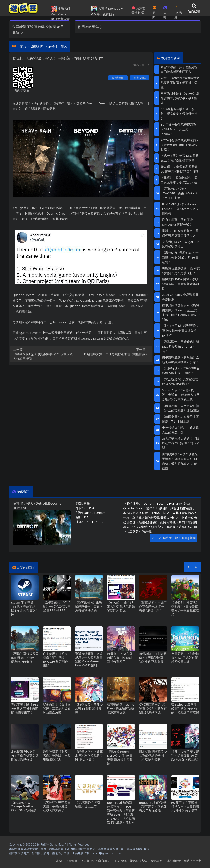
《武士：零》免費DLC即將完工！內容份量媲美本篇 (180, 158)
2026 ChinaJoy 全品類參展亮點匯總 (180, 297)
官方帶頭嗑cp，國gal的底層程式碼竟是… (181, 244)
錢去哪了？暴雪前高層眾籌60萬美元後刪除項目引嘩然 (180, 169)
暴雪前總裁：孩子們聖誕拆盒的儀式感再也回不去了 (179, 69)
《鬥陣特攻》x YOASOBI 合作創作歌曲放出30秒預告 (181, 370)
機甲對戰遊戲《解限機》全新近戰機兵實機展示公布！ (180, 360)
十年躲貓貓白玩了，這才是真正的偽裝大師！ (180, 430)
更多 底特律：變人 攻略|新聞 (174, 538)
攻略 (165, 11)
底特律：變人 (58, 46)
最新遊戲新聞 (26, 567)
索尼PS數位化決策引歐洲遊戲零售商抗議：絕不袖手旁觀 (180, 83)
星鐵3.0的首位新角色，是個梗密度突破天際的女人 (180, 233)
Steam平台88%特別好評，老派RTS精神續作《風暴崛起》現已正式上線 (181, 395)
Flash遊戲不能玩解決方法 (130, 861)
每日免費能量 (60, 19)
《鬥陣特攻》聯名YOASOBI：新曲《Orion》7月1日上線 (180, 193)
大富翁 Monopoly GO (107, 11)
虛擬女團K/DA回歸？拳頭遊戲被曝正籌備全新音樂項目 (180, 284)
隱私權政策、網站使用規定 (184, 861)
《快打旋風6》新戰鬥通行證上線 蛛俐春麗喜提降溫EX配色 (180, 330)
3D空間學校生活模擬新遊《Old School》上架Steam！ (178, 129)
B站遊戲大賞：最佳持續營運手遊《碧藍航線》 (116, 352)
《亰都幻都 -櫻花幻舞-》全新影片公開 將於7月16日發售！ (180, 257)
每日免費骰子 (106, 14)
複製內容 (140, 78)
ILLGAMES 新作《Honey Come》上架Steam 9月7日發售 (180, 209)
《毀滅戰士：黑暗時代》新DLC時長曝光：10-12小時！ (180, 346)
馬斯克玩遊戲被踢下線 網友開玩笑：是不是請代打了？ (181, 271)
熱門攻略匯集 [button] (91, 27)
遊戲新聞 (37, 46)
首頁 (23, 46)
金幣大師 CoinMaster (61, 11)
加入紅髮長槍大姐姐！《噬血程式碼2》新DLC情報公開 (181, 443)
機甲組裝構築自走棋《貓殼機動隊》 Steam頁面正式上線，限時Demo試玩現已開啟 (181, 313)
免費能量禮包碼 (138, 10)
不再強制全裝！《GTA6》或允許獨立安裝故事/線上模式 (180, 98)
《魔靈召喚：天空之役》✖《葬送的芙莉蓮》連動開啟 (181, 408)
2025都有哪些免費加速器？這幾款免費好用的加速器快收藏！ (180, 145)
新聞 (154, 11)
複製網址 (118, 78)
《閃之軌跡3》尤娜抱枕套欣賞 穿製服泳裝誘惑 (180, 381)
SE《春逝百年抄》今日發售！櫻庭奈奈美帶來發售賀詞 (179, 114)
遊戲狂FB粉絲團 (67, 861)
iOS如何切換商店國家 (96, 861)
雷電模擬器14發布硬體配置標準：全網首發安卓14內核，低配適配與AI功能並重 (180, 461)
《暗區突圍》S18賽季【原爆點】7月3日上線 (180, 419)
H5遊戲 (178, 11)
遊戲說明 (157, 861)
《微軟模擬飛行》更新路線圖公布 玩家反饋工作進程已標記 (46, 354)
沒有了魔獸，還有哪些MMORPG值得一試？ (177, 222)
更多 (192, 567)
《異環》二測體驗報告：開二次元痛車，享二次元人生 (179, 180)
